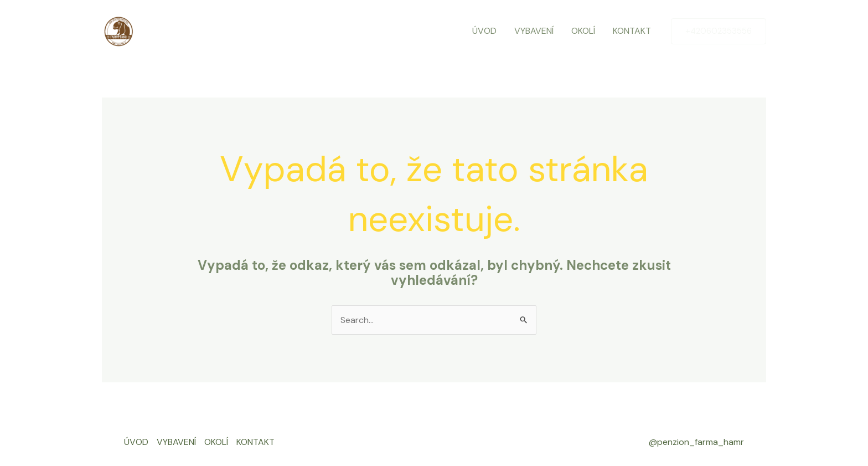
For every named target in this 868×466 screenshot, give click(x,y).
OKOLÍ (583, 31)
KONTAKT (632, 31)
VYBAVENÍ (534, 31)
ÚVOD (484, 31)
